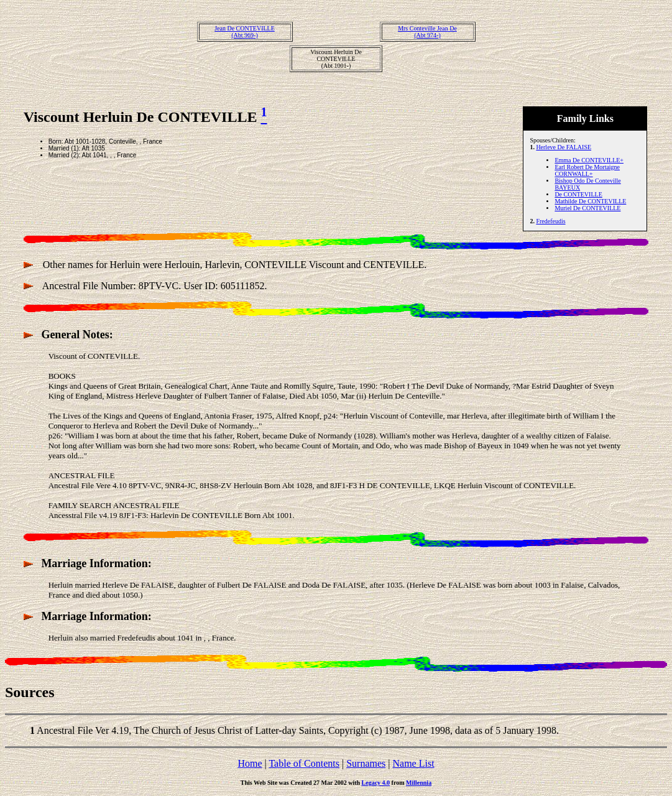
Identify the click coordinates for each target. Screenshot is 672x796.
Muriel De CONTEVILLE (587, 208)
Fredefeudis (550, 221)
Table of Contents (304, 763)
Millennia (419, 783)
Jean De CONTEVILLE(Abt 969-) (245, 32)
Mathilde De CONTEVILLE (590, 201)
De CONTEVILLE (578, 194)
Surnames (366, 763)
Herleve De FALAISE (564, 147)
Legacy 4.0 (376, 783)
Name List (413, 763)
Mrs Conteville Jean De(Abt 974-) (427, 32)
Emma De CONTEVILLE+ (589, 160)
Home (250, 763)
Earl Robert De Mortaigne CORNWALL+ (587, 170)
